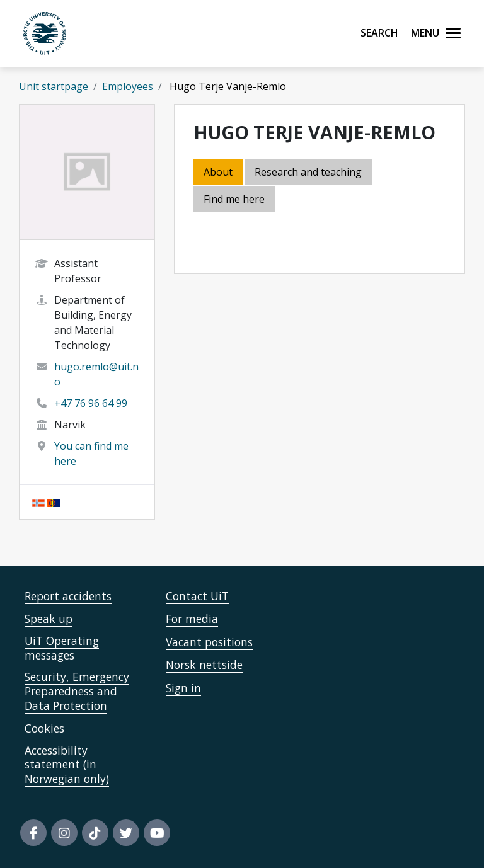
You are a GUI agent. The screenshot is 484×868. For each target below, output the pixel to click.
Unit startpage (54, 86)
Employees (128, 86)
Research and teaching (308, 172)
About (218, 172)
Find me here (234, 199)
